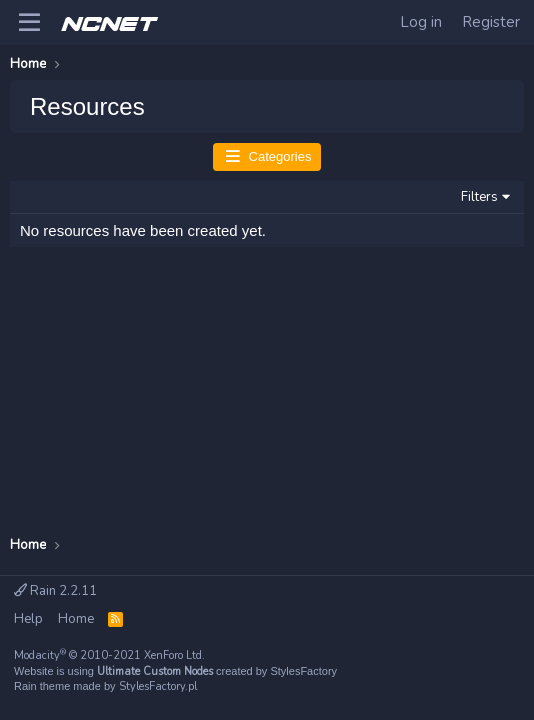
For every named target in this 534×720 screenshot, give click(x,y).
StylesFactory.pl (158, 686)
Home (76, 619)
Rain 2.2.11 (55, 591)
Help (28, 619)
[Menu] (29, 23)
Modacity (109, 655)
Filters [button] (479, 197)
